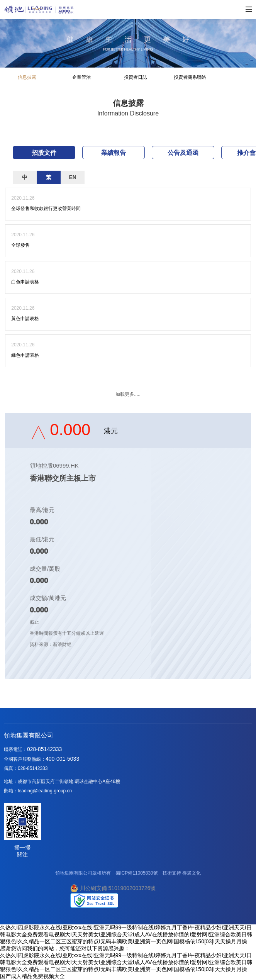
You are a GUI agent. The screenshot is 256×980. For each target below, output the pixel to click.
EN (72, 177)
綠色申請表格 (25, 355)
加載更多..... (128, 394)
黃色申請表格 (25, 319)
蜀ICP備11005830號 (136, 873)
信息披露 (27, 77)
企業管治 (81, 77)
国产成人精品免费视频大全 (32, 976)
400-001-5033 (62, 759)
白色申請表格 (25, 282)
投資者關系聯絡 (190, 77)
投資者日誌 (136, 77)
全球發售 (20, 245)
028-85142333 (44, 749)
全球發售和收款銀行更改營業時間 (46, 209)
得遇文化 (192, 873)
